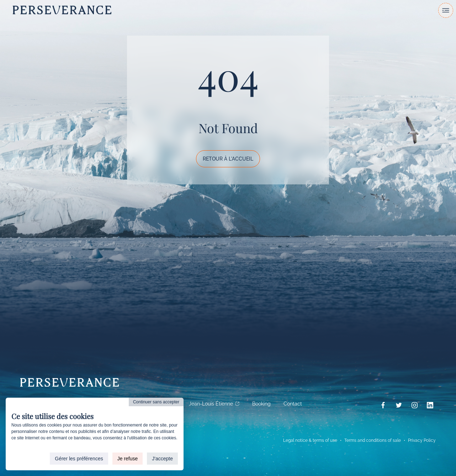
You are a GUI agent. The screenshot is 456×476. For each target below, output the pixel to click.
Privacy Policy (422, 440)
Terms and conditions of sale (373, 440)
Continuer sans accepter (156, 402)
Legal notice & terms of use (310, 440)
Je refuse (128, 459)
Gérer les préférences (79, 459)
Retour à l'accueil (228, 159)
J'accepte (162, 459)
